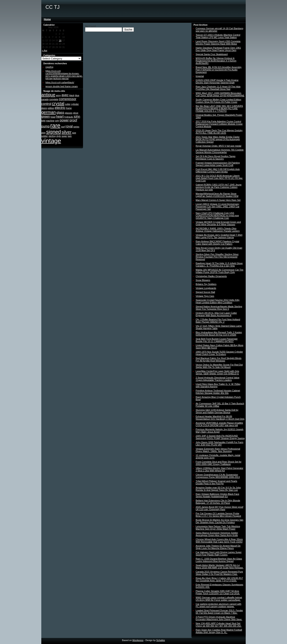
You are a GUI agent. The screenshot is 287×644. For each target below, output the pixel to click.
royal (69, 126)
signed (53, 132)
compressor (68, 99)
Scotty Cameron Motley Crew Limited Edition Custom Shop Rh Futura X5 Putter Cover (218, 101)
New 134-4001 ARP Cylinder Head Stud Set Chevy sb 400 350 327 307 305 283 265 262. (219, 625)
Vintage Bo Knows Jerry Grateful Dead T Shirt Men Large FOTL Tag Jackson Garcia (219, 236)
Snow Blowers (203, 280)
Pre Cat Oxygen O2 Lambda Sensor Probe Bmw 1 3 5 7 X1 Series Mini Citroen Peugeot (218, 515)
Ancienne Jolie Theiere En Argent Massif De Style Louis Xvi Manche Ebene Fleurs (218, 547)
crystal (58, 103)
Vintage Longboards (206, 288)
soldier (45, 136)
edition (51, 108)
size (74, 133)
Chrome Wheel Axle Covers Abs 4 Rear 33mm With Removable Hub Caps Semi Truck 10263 (219, 541)
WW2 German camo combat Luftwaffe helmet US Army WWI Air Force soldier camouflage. (219, 599)
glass (60, 113)
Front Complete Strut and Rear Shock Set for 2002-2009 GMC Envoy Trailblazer (219, 463)
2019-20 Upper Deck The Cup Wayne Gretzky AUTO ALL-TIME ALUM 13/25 (219, 132)
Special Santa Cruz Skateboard (212, 54)
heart (60, 117)
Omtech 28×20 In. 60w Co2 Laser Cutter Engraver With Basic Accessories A (216, 314)
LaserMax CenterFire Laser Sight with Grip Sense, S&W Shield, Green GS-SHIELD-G (217, 372)
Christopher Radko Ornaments (211, 276)
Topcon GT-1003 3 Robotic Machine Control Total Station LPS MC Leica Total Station (218, 36)
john (77, 117)
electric (60, 108)
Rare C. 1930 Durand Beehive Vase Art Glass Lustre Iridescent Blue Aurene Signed (219, 560)
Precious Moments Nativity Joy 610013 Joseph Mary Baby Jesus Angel (220, 431)
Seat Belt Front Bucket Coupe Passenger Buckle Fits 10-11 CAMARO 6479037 (217, 340)
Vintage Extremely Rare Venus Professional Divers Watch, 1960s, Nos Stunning (218, 450)
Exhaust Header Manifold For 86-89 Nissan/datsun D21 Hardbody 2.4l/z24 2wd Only (220, 418)
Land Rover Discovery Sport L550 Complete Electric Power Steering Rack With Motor (218, 43)
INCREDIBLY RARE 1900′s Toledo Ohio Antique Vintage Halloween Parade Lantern (218, 230)
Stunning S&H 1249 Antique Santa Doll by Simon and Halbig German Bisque (217, 411)
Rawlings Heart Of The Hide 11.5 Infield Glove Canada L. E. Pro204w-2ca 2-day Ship (219, 265)
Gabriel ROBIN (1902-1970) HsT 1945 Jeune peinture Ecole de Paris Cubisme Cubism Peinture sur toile (219, 187)
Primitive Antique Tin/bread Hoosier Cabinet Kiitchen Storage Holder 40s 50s (218, 392)
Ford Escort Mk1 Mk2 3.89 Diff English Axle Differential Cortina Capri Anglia (218, 170)
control (46, 104)
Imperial (200, 76)
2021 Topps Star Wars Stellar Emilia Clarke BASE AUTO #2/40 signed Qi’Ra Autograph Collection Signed (218, 139)
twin (70, 136)
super (64, 136)
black (72, 95)
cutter (68, 104)
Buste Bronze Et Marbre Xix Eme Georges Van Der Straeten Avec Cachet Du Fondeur (219, 521)
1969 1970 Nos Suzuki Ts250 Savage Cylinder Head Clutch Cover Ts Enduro (219, 353)
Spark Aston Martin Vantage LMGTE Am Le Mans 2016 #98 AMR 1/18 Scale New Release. (220, 566)
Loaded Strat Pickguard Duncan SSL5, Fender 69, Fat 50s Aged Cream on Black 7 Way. (219, 612)
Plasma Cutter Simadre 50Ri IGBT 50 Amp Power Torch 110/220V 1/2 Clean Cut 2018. (218, 592)
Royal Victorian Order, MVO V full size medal (218, 146)
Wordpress (138, 640)
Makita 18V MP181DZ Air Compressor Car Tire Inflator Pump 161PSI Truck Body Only (220, 271)
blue (77, 95)
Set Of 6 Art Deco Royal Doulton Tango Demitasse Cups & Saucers (216, 158)
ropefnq (49, 67)
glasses (69, 113)
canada (45, 99)
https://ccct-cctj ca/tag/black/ (60, 82)
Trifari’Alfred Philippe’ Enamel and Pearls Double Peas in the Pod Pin (216, 482)
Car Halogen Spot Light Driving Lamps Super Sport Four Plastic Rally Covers (219, 553)
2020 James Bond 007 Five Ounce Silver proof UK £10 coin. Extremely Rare (219, 508)
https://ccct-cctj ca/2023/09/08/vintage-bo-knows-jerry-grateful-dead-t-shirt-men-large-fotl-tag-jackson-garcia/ (64, 75)
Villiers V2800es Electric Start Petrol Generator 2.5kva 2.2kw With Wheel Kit (219, 469)
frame (69, 108)
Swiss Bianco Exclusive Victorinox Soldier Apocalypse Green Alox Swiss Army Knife (217, 534)
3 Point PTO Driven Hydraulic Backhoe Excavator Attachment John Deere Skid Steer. (219, 618)
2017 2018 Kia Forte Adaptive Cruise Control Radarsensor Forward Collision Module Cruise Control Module (219, 124)
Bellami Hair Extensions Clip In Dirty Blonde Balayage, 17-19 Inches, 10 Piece (218, 502)
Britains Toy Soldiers (206, 284)
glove (76, 113)
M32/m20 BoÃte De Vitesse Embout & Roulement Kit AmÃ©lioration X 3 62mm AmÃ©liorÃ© (216, 61)
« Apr (45, 50)
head (53, 117)
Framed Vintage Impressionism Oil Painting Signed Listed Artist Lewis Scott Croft (218, 164)
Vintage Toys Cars (205, 296)
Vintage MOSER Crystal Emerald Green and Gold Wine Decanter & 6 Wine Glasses (218, 223)
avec (65, 95)
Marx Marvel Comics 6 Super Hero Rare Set (218, 200)
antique (48, 95)
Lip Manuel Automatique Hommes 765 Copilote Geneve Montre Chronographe (220, 151)
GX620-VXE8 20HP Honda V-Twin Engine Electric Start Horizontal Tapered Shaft (217, 81)
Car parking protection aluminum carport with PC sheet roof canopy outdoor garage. (218, 605)
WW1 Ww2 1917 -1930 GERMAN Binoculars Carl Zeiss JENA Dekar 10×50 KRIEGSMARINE (220, 94)
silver (67, 132)
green (46, 117)
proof (73, 120)
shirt (43, 133)
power (64, 120)
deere (44, 108)
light (43, 121)
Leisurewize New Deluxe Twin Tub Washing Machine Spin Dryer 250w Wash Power (218, 528)
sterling (52, 136)
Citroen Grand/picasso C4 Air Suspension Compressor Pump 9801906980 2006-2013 (218, 476)
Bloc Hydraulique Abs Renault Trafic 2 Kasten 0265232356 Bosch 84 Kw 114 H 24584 (219, 334)
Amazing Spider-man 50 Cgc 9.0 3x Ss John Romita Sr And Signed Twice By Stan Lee (218, 489)
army (58, 95)
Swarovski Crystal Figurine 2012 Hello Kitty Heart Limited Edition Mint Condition (218, 301)
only (57, 121)
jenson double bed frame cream (62, 86)
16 (60, 40)
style (59, 136)
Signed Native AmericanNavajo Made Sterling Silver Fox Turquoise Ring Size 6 (219, 308)
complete (54, 99)
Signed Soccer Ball (205, 292)
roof (63, 127)
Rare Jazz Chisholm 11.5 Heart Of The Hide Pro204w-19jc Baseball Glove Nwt (218, 88)
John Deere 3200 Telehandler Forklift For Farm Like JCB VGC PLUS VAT (219, 444)
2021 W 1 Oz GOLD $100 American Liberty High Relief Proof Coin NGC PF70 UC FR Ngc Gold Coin (219, 178)
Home (47, 19)
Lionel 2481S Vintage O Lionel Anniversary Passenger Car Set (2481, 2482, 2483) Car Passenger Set (218, 207)
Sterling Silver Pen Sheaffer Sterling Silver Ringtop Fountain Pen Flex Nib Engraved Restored (217, 257)
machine (50, 121)
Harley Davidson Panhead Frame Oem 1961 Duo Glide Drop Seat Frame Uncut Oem (218, 49)
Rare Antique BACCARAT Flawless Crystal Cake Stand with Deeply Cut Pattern (217, 243)
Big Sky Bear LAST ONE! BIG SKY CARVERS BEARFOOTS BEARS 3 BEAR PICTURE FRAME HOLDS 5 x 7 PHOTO (219, 108)
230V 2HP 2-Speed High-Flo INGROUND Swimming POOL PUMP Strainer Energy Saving (220, 437)
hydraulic (69, 117)
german (48, 112)
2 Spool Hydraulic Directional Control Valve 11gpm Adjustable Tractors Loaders (218, 379)
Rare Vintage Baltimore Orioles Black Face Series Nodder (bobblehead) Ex (217, 495)
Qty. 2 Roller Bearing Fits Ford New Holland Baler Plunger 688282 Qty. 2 (218, 321)
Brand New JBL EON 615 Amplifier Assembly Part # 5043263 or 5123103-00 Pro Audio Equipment (219, 70)
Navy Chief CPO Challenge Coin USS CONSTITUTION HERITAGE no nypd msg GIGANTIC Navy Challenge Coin (217, 216)
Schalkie (161, 640)
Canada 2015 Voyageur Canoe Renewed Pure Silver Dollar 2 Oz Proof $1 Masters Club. (219, 573)
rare (55, 125)
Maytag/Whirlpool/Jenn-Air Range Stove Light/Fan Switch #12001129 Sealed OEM (217, 195)
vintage (51, 141)
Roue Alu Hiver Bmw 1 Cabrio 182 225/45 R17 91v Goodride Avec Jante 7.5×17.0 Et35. (219, 579)
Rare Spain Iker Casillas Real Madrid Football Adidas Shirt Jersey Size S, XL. (219, 631)
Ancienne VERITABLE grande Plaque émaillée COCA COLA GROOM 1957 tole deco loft (219, 424)
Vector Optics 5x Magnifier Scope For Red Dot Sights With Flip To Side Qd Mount (219, 366)
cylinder (75, 104)
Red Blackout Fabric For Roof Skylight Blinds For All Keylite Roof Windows (218, 359)
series (76, 127)
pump (45, 126)
